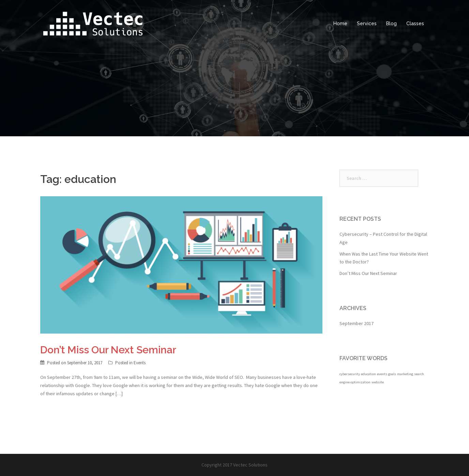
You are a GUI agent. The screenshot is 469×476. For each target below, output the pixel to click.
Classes (415, 24)
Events (140, 363)
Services (367, 24)
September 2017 (357, 323)
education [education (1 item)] (368, 374)
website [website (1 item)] (378, 382)
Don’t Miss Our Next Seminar (108, 350)
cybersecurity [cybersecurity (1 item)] (350, 374)
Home (340, 24)
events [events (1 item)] (382, 374)
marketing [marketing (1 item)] (405, 374)
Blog (391, 24)
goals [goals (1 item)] (392, 374)
